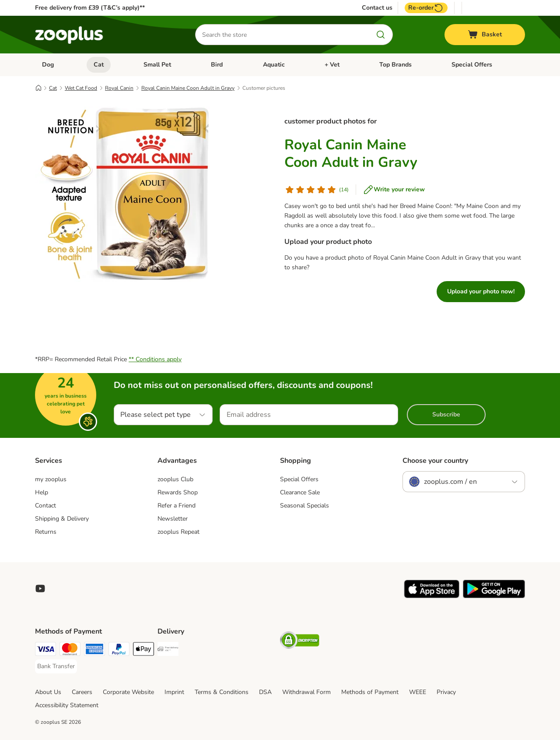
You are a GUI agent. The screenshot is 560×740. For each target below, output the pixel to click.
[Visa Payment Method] (45, 650)
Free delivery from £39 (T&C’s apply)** (90, 8)
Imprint (174, 692)
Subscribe (446, 414)
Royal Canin (119, 88)
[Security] (300, 642)
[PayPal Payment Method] (119, 650)
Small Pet (157, 65)
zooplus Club (175, 479)
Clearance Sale (300, 492)
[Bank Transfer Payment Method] (56, 666)
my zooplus (51, 479)
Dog (48, 65)
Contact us (377, 8)
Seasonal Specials (304, 506)
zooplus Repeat (178, 532)
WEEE (418, 692)
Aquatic (274, 65)
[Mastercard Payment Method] (70, 650)
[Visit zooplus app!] (432, 596)
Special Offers (472, 65)
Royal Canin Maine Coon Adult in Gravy (188, 88)
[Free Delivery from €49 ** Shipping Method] (168, 650)
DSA (265, 692)
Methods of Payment (370, 692)
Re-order (426, 8)
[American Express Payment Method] (94, 650)
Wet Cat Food (81, 88)
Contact (45, 506)
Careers (82, 692)
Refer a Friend (177, 506)
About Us (48, 692)
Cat (99, 65)
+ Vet (332, 65)
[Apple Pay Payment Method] (143, 650)
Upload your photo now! (481, 291)
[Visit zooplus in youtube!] (40, 588)
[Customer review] (317, 190)
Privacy (446, 692)
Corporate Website (128, 692)
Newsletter (173, 519)
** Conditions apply (155, 359)
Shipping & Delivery (62, 519)
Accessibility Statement (67, 705)
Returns (46, 532)
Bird (217, 65)
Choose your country (435, 461)
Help (42, 492)
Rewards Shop (178, 492)
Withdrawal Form (306, 692)
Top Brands (395, 65)
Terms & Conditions (222, 692)
